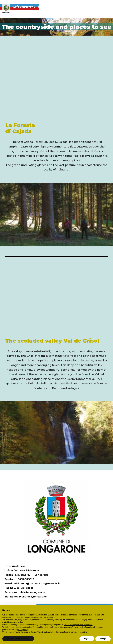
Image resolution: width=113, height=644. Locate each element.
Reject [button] (87, 639)
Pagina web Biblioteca (19, 588)
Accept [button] (103, 639)
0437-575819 (26, 579)
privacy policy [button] (22, 630)
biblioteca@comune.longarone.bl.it (37, 583)
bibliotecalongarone (32, 592)
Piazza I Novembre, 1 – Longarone (26, 575)
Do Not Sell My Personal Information (78, 625)
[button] (106, 9)
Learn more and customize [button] (18, 639)
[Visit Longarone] (22, 9)
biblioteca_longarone (33, 597)
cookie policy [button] (48, 617)
